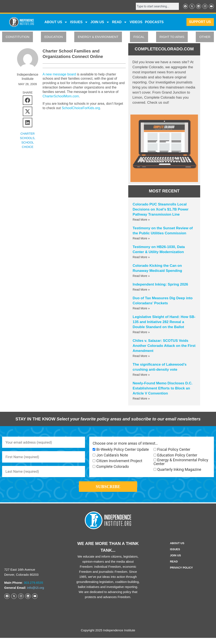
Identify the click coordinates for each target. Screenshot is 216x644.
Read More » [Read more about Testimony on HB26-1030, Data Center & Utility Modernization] (141, 258)
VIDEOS (136, 22)
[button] (28, 101)
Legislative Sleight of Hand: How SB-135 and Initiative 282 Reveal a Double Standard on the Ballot (164, 323)
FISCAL (139, 37)
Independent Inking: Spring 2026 (160, 285)
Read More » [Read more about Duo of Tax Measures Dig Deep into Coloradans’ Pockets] (141, 309)
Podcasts (154, 22)
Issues (79, 23)
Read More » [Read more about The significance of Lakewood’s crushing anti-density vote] (141, 375)
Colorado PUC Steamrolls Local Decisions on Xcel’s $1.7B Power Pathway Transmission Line (161, 210)
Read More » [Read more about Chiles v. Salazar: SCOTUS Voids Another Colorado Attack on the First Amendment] (141, 357)
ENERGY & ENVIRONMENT (98, 37)
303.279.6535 (34, 588)
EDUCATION (53, 37)
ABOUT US (56, 23)
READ (119, 23)
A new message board (59, 75)
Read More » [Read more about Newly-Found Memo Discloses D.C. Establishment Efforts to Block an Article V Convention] (141, 399)
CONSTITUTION (18, 37)
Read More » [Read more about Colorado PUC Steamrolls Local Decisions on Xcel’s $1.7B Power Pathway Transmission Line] (141, 220)
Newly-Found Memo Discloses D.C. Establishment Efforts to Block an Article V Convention (163, 389)
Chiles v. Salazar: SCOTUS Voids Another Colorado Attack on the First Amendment (164, 346)
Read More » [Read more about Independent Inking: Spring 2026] (141, 290)
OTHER (205, 37)
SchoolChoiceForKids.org (81, 108)
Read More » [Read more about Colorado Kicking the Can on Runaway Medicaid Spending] (141, 276)
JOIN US (100, 23)
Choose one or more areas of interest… (125, 444)
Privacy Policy (182, 574)
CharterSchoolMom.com (61, 97)
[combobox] (155, 7)
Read (174, 568)
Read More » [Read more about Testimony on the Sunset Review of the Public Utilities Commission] (141, 239)
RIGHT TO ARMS (172, 37)
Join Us (175, 561)
